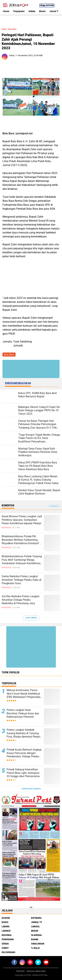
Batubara (36, 918)
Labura (6, 926)
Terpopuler (19, 11)
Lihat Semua (31, 618)
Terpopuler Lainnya (31, 789)
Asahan (6, 918)
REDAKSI (20, 971)
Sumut (5, 948)
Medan (35, 931)
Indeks (32, 11)
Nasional (7, 935)
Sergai (5, 944)
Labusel (35, 926)
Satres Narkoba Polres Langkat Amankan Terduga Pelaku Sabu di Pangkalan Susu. (21, 580)
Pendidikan (8, 939)
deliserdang (8, 952)
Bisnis (42, 11)
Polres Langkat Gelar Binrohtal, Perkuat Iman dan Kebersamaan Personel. (23, 713)
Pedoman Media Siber (36, 971)
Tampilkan (54, 506)
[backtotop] (31, 909)
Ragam (35, 939)
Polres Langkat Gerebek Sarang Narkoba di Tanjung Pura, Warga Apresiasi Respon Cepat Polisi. (24, 733)
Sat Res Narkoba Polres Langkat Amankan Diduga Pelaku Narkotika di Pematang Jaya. (21, 600)
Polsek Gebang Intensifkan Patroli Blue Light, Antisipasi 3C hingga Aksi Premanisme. (23, 773)
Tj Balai (35, 948)
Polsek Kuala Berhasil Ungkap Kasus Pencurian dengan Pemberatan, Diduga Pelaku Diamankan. (24, 753)
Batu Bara (12, 29)
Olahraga (36, 935)
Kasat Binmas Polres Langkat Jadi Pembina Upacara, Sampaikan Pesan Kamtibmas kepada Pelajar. (22, 520)
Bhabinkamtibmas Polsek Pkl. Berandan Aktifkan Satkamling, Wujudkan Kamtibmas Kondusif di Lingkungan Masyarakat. (22, 540)
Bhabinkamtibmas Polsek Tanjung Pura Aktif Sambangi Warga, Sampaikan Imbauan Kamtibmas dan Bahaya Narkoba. (22, 560)
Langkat (6, 931)
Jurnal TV (55, 11)
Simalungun (38, 944)
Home (6, 11)
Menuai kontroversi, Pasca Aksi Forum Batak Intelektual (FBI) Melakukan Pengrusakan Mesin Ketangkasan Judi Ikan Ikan (24, 694)
